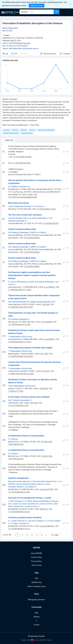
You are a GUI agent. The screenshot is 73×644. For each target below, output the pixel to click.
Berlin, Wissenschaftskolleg (38, 501)
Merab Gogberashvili (10, 28)
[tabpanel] (36, 341)
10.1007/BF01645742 (50, 223)
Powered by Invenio (36, 636)
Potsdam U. (20, 501)
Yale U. (26, 218)
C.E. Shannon (13, 439)
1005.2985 (46, 304)
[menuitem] (68, 12)
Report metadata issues (36, 586)
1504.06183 (13, 43)
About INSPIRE (36, 553)
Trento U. (12, 284)
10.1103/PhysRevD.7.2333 (46, 209)
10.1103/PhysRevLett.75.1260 (19, 325)
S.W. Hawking (13, 233)
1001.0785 (34, 403)
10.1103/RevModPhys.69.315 (19, 529)
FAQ (36, 578)
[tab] (10, 140)
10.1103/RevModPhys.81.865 (19, 492)
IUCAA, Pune (27, 337)
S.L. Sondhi (12, 521)
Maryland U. (24, 319)
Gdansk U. (27, 481)
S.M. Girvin (32, 521)
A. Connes (12, 282)
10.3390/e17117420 (16, 391)
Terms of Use (37, 565)
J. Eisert (11, 501)
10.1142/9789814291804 (22, 157)
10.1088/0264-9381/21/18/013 (20, 342)
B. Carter (33, 218)
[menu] (67, 12)
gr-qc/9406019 (49, 287)
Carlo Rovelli (40, 282)
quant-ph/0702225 (47, 489)
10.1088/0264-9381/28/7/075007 (21, 307)
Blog (36, 613)
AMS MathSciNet (15, 49)
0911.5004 (44, 354)
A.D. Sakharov (13, 187)
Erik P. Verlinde (14, 400)
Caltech (43, 233)
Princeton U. (29, 206)
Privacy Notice (36, 561)
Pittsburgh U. (50, 282)
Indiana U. (41, 521)
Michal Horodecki (30, 484)
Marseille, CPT (24, 302)
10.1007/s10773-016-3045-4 (17, 46)
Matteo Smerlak (37, 302)
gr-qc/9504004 (47, 322)
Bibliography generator (36, 600)
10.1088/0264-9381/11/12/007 (20, 290)
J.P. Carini (50, 521)
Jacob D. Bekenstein (16, 206)
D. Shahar (15, 523)
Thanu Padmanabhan (16, 386)
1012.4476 (46, 371)
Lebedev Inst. (25, 187)
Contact (37, 625)
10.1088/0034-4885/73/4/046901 (21, 356)
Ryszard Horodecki (15, 481)
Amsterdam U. (26, 400)
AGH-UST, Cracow (15, 484)
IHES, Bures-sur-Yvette (25, 282)
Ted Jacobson (14, 319)
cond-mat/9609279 (47, 526)
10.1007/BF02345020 (32, 238)
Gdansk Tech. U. (52, 481)
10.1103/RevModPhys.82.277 (19, 512)
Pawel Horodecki (39, 481)
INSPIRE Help (36, 582)
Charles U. (21, 487)
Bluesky (36, 617)
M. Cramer (23, 504)
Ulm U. (51, 504)
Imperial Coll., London (36, 504)
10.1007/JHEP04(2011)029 (18, 406)
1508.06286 (44, 389)
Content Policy (36, 557)
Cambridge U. (43, 218)
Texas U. (41, 206)
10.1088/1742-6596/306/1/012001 (21, 374)
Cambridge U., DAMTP (28, 233)
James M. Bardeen (15, 218)
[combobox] (43, 12)
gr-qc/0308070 (49, 339)
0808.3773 (44, 509)
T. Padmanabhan (15, 337)
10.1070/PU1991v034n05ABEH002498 (23, 197)
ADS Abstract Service (30, 49)
